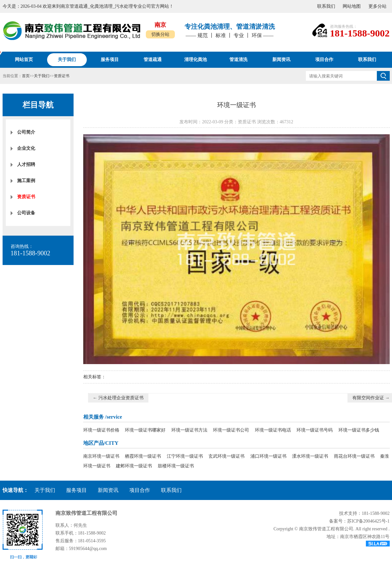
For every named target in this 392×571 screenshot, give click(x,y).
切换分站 (160, 34)
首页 (26, 76)
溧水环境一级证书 (310, 456)
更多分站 (377, 6)
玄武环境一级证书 (226, 456)
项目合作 (140, 490)
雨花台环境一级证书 (354, 456)
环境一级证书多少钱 (359, 430)
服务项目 (76, 490)
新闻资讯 (108, 490)
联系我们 (326, 6)
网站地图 (352, 6)
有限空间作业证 (368, 398)
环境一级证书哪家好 (145, 430)
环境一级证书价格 (101, 430)
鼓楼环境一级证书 (176, 466)
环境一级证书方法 (189, 430)
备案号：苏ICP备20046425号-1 (359, 521)
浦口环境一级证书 (268, 456)
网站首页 (24, 60)
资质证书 (62, 76)
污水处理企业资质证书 (121, 398)
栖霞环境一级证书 (143, 456)
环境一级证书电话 (273, 430)
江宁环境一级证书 (185, 456)
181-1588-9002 (360, 33)
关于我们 (42, 76)
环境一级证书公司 (231, 430)
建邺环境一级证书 (134, 466)
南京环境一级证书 (101, 456)
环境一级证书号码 (315, 430)
